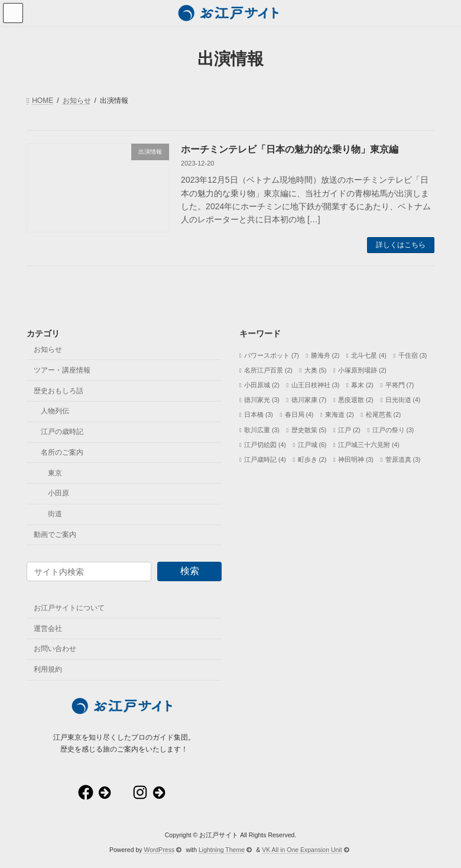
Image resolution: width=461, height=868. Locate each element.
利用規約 (48, 669)
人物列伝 (55, 411)
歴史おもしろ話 (59, 390)
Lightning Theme (225, 850)
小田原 (59, 493)
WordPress (163, 850)
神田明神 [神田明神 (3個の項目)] (356, 459)
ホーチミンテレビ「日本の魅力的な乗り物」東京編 (290, 149)
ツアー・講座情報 (62, 370)
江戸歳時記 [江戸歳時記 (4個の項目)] (265, 459)
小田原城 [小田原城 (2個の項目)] (262, 385)
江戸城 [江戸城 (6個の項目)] (312, 444)
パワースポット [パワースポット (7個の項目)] (272, 355)
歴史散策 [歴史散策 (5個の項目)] (309, 429)
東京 (55, 472)
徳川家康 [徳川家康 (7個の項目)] (309, 400)
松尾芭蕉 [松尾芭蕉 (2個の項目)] (384, 414)
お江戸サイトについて (69, 608)
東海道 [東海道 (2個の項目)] (340, 414)
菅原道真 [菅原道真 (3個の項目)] (403, 459)
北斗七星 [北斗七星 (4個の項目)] (369, 355)
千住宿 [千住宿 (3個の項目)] (413, 355)
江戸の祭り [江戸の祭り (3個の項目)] (393, 429)
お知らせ (48, 349)
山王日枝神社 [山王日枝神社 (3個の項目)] (316, 385)
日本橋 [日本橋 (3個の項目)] (259, 414)
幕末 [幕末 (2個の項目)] (362, 385)
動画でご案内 (55, 535)
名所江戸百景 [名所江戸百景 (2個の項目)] (268, 370)
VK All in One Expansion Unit (306, 850)
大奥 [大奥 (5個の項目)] (316, 370)
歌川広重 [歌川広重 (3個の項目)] (262, 429)
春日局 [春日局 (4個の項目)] (299, 414)
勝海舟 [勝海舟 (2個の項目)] (325, 355)
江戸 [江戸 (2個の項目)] (349, 429)
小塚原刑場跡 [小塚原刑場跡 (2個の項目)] (362, 370)
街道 (55, 514)
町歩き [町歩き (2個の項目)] (312, 459)
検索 (190, 571)
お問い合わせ (55, 649)
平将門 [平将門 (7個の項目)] (400, 385)
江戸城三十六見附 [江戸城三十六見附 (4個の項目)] (369, 444)
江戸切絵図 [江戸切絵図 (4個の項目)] (265, 444)
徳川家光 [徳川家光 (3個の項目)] (262, 400)
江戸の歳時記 (62, 432)
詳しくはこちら (401, 245)
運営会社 (48, 628)
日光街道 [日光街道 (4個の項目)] (403, 400)
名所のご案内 (62, 452)
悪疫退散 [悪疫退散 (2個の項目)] (356, 400)
